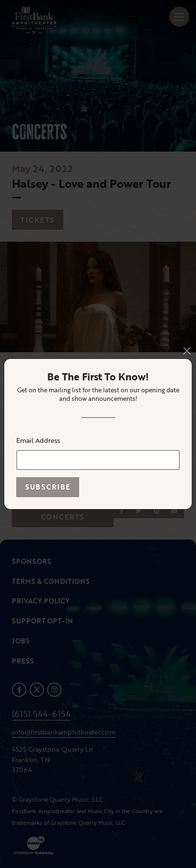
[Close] (187, 351)
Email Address (38, 440)
